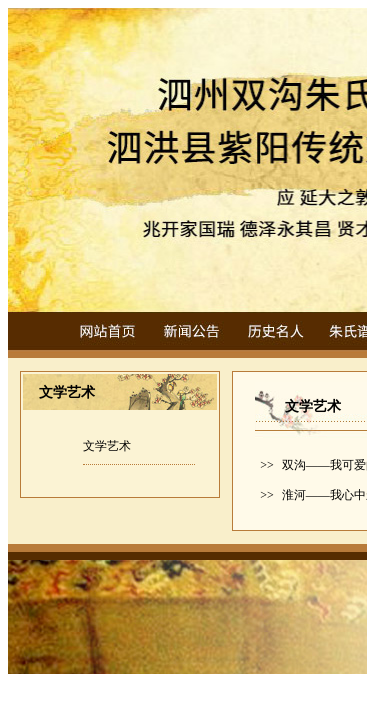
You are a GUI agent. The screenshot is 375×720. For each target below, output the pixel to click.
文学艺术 (107, 446)
